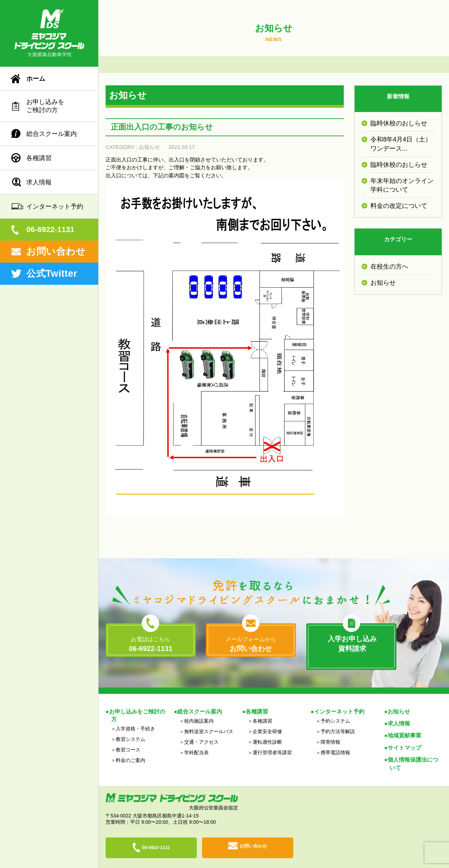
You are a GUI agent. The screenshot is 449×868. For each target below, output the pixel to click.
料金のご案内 (130, 749)
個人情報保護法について (413, 753)
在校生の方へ (389, 267)
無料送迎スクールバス (209, 721)
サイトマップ (404, 737)
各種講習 (39, 158)
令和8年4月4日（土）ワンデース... (401, 144)
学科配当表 (196, 742)
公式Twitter (52, 274)
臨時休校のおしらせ (399, 123)
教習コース (128, 739)
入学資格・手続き (135, 718)
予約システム (335, 710)
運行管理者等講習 (272, 742)
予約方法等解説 (338, 721)
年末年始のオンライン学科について (402, 185)
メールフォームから (251, 645)
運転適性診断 (267, 731)
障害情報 (330, 731)
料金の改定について (399, 206)
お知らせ (149, 147)
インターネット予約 (55, 206)
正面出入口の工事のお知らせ (162, 127)
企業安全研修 (267, 721)
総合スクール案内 (52, 134)
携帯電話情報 (335, 742)
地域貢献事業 (404, 725)
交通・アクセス (201, 731)
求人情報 (39, 182)
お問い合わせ (56, 251)
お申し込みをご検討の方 (45, 106)
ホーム (36, 79)
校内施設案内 (199, 710)
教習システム (130, 728)
